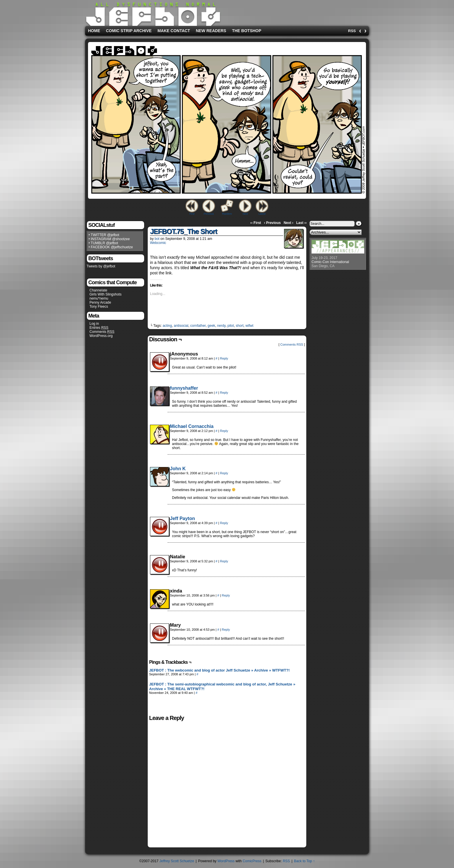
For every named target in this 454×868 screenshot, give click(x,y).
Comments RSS (292, 344)
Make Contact (174, 31)
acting (167, 326)
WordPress (226, 861)
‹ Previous (272, 223)
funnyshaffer (184, 388)
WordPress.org (101, 336)
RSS (352, 31)
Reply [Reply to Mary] (226, 630)
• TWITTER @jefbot (104, 235)
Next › (289, 223)
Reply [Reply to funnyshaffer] (224, 393)
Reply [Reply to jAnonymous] (224, 358)
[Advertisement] (295, 12)
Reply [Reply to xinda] (226, 595)
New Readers (211, 31)
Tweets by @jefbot (101, 266)
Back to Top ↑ (304, 861)
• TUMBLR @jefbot (103, 243)
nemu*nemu (99, 298)
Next (245, 214)
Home (94, 31)
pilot (231, 326)
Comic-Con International (330, 262)
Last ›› (301, 223)
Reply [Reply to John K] (224, 473)
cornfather (198, 326)
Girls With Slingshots (106, 294)
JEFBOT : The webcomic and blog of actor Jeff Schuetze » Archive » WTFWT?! (219, 670)
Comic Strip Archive (129, 31)
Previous (209, 214)
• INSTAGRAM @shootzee (109, 239)
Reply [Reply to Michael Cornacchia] (224, 431)
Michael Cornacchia (192, 426)
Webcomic (158, 243)
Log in (94, 324)
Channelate (98, 290)
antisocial (181, 326)
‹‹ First (256, 223)
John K (178, 469)
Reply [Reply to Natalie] (224, 561)
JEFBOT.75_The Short (184, 231)
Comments (102, 332)
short (240, 326)
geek (211, 326)
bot (157, 239)
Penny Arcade (100, 302)
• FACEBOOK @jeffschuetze (111, 247)
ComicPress (252, 861)
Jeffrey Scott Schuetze (177, 861)
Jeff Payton (182, 518)
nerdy (221, 326)
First (192, 214)
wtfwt (249, 326)
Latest (262, 214)
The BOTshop (247, 31)
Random (227, 214)
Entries (99, 328)
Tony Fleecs (99, 307)
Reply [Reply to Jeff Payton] (224, 523)
